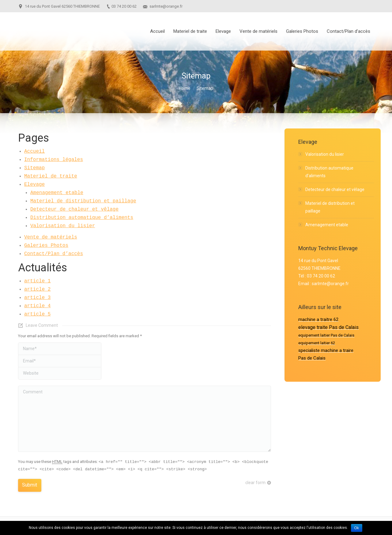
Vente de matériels (51, 237)
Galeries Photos (46, 246)
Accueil (34, 151)
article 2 (37, 289)
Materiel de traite (51, 176)
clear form (255, 483)
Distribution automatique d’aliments (82, 218)
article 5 (37, 314)
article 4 (37, 306)
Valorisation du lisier (63, 226)
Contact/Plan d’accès (54, 254)
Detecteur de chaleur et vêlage (74, 209)
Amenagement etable (57, 193)
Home (185, 88)
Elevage (34, 185)
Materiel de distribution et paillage (83, 201)
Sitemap (34, 168)
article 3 (37, 298)
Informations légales (54, 160)
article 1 (37, 281)
